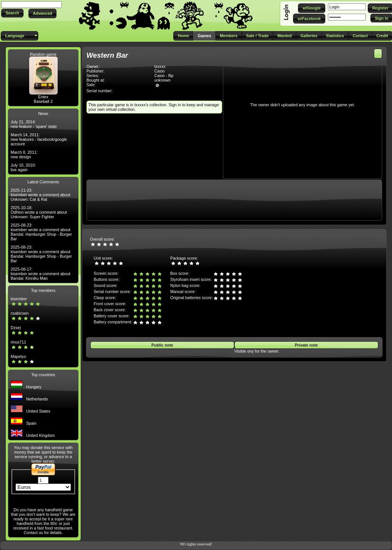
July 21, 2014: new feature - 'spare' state (34, 124)
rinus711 (18, 342)
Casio (159, 71)
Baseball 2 (43, 101)
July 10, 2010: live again (23, 167)
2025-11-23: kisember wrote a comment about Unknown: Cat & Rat (41, 195)
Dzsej (16, 328)
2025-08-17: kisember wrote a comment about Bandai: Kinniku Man (41, 274)
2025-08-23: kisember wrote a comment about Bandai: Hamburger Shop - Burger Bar (41, 232)
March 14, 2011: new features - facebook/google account (39, 139)
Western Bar (107, 55)
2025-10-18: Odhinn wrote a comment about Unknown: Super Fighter (39, 212)
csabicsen (20, 313)
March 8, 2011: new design (24, 154)
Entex (43, 97)
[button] (12, 13)
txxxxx (160, 66)
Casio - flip (164, 76)
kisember (19, 299)
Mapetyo (18, 356)
